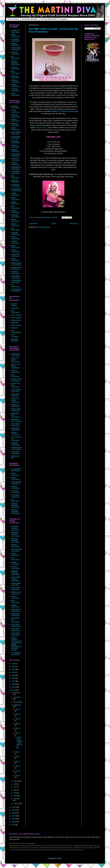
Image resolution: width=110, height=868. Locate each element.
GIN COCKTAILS (15, 58)
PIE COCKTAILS (15, 500)
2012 (14, 810)
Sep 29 (18, 709)
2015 (14, 687)
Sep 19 (18, 728)
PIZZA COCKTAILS (15, 260)
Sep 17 (18, 752)
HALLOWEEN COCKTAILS (16, 391)
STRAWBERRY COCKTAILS (17, 281)
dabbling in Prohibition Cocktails (63, 111)
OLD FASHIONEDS (16, 331)
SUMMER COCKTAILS (15, 444)
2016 (14, 684)
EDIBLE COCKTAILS (15, 554)
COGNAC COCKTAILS (15, 53)
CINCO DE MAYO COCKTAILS (15, 360)
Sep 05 (18, 771)
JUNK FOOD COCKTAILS (16, 589)
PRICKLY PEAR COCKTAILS (17, 268)
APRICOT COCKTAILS (15, 116)
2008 (14, 822)
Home (54, 224)
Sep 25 (18, 719)
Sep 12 (18, 757)
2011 (14, 813)
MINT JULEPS (16, 325)
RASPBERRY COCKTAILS (16, 277)
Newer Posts (33, 224)
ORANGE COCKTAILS (15, 234)
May (15, 790)
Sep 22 (18, 723)
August (16, 781)
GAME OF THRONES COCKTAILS (15, 573)
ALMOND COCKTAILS (15, 107)
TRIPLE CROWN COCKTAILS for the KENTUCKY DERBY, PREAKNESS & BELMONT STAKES (17, 644)
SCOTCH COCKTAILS (15, 77)
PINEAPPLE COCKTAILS (15, 255)
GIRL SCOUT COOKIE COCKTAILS (16, 579)
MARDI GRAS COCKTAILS (16, 410)
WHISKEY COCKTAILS (15, 90)
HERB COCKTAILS (15, 199)
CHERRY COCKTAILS (15, 151)
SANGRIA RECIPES (15, 340)
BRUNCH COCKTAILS (15, 546)
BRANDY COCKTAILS (15, 45)
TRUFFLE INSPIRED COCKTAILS (15, 512)
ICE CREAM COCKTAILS (15, 496)
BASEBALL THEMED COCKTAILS (15, 534)
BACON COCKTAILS (15, 120)
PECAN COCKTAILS (15, 251)
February (16, 799)
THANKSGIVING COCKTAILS (16, 448)
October (16, 702)
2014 (14, 690)
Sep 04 (18, 776)
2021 (14, 669)
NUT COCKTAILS (15, 229)
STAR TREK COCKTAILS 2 (16, 630)
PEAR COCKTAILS (15, 247)
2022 (14, 667)
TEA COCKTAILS (15, 286)
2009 (14, 819)
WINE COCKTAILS (15, 94)
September (17, 705)
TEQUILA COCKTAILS (15, 81)
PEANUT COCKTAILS (15, 242)
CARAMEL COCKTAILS (15, 142)
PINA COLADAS (15, 336)
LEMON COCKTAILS (15, 212)
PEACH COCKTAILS (15, 238)
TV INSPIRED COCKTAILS (16, 654)
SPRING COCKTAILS (15, 433)
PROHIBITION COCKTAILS (16, 610)
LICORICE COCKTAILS (15, 216)
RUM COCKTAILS (15, 72)
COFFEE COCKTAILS (15, 164)
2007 (14, 825)
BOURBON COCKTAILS (15, 40)
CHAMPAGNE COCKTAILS (16, 49)
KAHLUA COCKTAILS (15, 68)
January (16, 803)
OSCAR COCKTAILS (15, 597)
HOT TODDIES (16, 318)
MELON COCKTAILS (15, 225)
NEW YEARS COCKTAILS (16, 425)
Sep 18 (18, 733)
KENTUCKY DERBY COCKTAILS (15, 400)
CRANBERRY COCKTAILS (16, 168)
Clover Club (42, 127)
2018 (14, 678)
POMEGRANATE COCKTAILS (17, 264)
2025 (14, 664)
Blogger (59, 858)
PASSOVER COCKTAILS (15, 429)
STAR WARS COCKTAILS (16, 634)
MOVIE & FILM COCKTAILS (16, 593)
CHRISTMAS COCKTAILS (16, 355)
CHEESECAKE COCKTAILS (16, 483)
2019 (14, 675)
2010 (14, 816)
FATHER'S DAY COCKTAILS (17, 380)
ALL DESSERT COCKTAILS (16, 470)
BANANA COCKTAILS (15, 124)
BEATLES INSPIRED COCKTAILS (15, 541)
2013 (14, 807)
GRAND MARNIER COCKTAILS (15, 63)
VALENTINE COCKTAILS (15, 453)
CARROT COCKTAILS (15, 146)
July (15, 784)
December (17, 693)
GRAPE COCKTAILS (15, 194)
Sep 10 (18, 761)
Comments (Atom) (44, 227)
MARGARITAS (16, 320)
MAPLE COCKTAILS (15, 220)
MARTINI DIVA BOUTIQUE (30, 19)
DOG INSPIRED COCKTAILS (17, 550)
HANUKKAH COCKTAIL (15, 395)
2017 (14, 681)
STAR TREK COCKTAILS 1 (16, 625)
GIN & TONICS (16, 315)
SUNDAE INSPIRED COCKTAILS (15, 506)
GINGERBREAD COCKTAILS (16, 190)
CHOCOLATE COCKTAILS (16, 155)
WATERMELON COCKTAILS (17, 290)
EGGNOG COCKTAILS (15, 181)
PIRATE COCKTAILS (15, 606)
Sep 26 (18, 714)
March (16, 796)
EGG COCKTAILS (15, 177)
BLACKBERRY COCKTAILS (16, 133)
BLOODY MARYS (14, 305)
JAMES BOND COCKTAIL (16, 584)
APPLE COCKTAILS (15, 111)
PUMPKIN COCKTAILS (15, 273)
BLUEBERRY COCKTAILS (16, 138)
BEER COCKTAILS (15, 36)
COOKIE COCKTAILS (15, 487)
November (17, 697)
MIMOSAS (15, 323)
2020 (14, 672)
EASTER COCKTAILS (15, 371)
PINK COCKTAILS (15, 602)
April (15, 793)
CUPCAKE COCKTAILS (15, 492)
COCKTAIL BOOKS (13, 19)
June (15, 787)
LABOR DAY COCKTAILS (16, 406)
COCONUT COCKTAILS (15, 159)
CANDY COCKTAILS (15, 479)
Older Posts (74, 224)
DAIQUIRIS (15, 308)
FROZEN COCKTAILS (15, 568)
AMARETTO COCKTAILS (15, 31)
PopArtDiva (64, 19)
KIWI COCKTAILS (15, 207)
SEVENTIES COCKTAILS (16, 615)
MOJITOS (15, 328)
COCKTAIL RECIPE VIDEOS (49, 19)
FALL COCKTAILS (15, 376)
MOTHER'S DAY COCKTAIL (17, 420)
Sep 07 (18, 766)
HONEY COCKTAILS (15, 203)
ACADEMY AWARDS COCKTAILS (15, 528)
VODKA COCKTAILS (15, 86)
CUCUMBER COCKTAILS (16, 172)
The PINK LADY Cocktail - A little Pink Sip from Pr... (18, 743)
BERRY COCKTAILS (15, 129)
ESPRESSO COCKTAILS (15, 185)
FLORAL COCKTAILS (15, 563)
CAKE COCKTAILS (15, 474)
